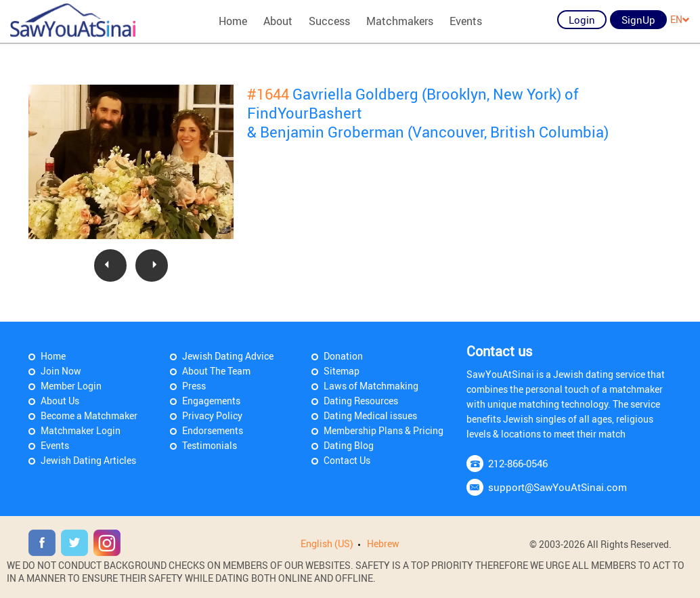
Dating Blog (349, 445)
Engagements (211, 401)
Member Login (71, 386)
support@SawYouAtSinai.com (557, 487)
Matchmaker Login (81, 430)
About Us (60, 401)
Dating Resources (361, 401)
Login (582, 20)
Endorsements (213, 430)
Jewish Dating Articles (88, 460)
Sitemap (342, 371)
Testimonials (210, 445)
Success (329, 21)
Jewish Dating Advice (228, 356)
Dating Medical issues (370, 415)
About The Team (216, 371)
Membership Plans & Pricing (384, 430)
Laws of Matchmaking (371, 386)
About (278, 21)
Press (194, 386)
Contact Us (347, 460)
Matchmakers (400, 21)
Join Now (61, 371)
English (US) (327, 543)
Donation (343, 356)
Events (466, 21)
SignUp (638, 20)
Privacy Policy (212, 415)
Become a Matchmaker (89, 415)
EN (680, 19)
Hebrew (383, 543)
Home (233, 21)
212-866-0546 (518, 463)
